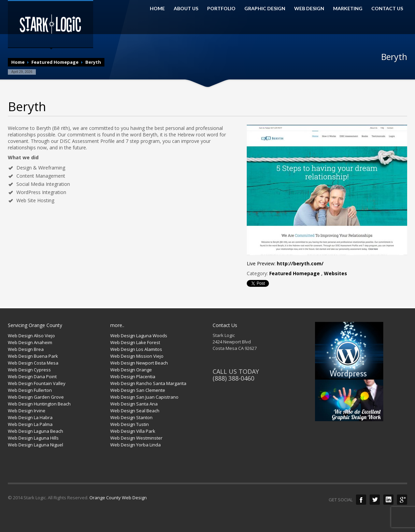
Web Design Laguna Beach (35, 431)
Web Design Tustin (130, 424)
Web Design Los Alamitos (136, 349)
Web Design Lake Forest (135, 342)
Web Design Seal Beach (135, 411)
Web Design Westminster (136, 438)
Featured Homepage (55, 62)
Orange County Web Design (118, 498)
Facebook (361, 500)
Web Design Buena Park (33, 356)
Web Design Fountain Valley (37, 383)
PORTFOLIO (221, 9)
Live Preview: (285, 263)
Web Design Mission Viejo (137, 356)
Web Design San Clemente (138, 390)
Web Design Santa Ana (134, 404)
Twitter (375, 500)
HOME (157, 9)
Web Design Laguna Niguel (35, 445)
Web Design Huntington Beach (39, 404)
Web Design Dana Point (32, 376)
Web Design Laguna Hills (33, 438)
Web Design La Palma (30, 424)
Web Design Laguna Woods (139, 336)
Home (18, 62)
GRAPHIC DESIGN (265, 9)
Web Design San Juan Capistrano (144, 397)
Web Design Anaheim (30, 342)
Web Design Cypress (29, 370)
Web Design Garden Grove (36, 397)
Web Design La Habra (30, 417)
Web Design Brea (26, 349)
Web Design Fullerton (30, 390)
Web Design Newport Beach (139, 363)
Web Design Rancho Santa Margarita (148, 383)
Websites (335, 273)
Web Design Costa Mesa (33, 363)
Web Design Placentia (133, 376)
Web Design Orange (131, 370)
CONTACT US (387, 9)
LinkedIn (388, 500)
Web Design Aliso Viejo (31, 336)
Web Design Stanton (131, 417)
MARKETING (348, 9)
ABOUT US (186, 9)
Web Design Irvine (27, 411)
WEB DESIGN (309, 9)
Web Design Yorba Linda (135, 445)
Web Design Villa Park (133, 431)
